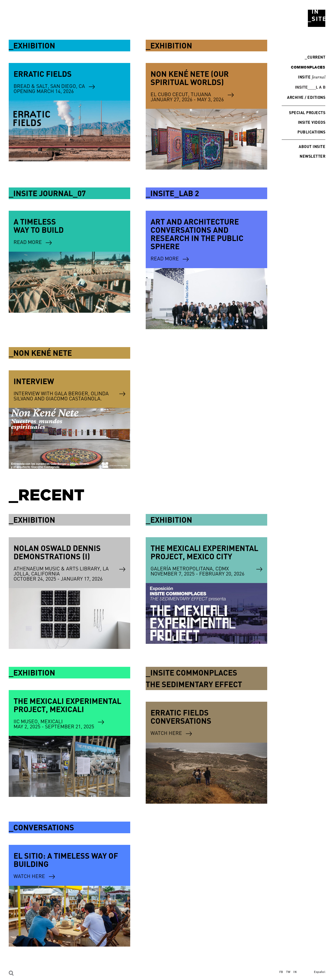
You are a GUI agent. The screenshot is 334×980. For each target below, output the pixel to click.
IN (295, 972)
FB (281, 972)
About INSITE (312, 146)
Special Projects (307, 113)
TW (288, 972)
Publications (311, 132)
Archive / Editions (306, 97)
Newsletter (312, 156)
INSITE (312, 77)
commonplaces (308, 67)
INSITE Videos (312, 122)
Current (315, 57)
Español (320, 972)
